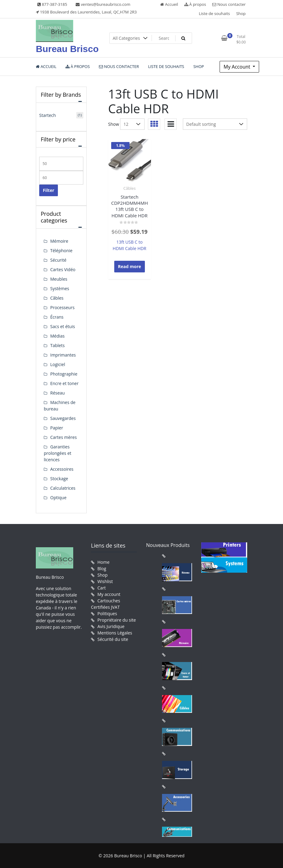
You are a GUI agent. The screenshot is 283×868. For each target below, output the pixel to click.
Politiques (107, 614)
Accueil (169, 4)
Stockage (59, 479)
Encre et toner (64, 383)
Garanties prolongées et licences (58, 453)
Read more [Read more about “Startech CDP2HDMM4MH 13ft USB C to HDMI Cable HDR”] (130, 266)
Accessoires (62, 469)
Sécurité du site (113, 639)
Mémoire (59, 241)
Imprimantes (63, 355)
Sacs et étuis (63, 326)
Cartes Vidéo (63, 269)
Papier (57, 428)
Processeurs (62, 307)
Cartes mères (64, 437)
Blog (102, 569)
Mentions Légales (115, 633)
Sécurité (58, 260)
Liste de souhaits (214, 13)
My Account (238, 67)
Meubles (59, 279)
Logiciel (58, 364)
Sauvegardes (63, 418)
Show (114, 124)
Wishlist (105, 581)
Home (104, 562)
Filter (49, 190)
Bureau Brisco (67, 49)
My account (109, 594)
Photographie (64, 374)
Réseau (57, 393)
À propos (195, 4)
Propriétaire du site (117, 620)
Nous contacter (229, 4)
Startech (47, 115)
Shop (241, 13)
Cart (102, 588)
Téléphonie (61, 251)
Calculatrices (63, 488)
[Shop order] (215, 124)
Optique (58, 498)
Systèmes (60, 288)
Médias (57, 336)
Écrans (57, 317)
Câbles (130, 188)
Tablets (57, 345)
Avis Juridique (111, 626)
